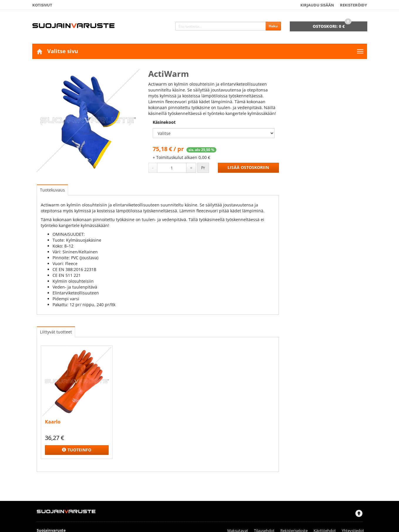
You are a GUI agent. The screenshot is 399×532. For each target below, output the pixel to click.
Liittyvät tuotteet (56, 332)
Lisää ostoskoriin (248, 167)
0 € (332, 25)
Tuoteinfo (77, 450)
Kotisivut (42, 5)
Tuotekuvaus (52, 190)
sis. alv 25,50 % (201, 150)
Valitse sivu (63, 51)
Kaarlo (53, 422)
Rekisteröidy (353, 5)
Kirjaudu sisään (317, 5)
